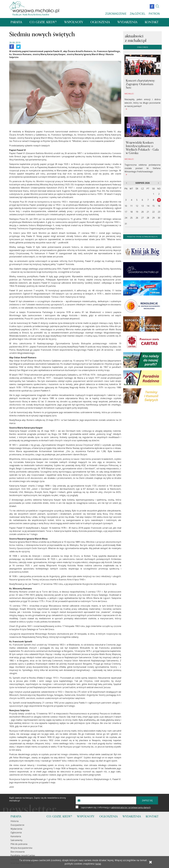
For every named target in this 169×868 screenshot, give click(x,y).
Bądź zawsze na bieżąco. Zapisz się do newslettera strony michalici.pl (38, 799)
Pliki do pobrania (19, 844)
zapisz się (147, 800)
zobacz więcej (142, 47)
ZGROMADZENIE (116, 14)
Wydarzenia (127, 22)
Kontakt (151, 22)
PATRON (154, 14)
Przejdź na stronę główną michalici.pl (142, 237)
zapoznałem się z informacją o (116, 807)
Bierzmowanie (18, 852)
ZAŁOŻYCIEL (138, 14)
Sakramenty (17, 840)
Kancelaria (16, 836)
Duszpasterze (17, 825)
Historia (15, 821)
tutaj (98, 864)
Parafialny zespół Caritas (23, 855)
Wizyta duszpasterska (21, 848)
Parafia (17, 22)
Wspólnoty (75, 22)
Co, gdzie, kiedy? (44, 22)
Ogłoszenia (101, 22)
